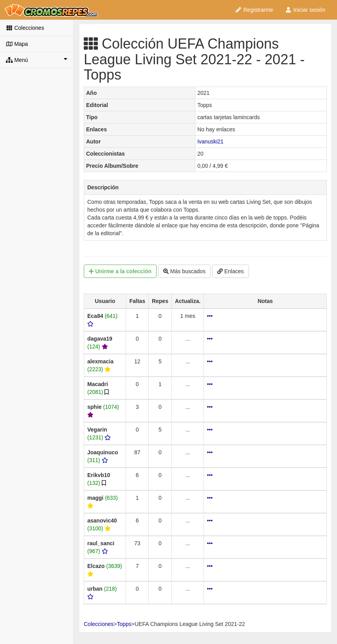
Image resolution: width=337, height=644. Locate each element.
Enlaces (231, 271)
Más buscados (184, 271)
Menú (37, 60)
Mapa (17, 44)
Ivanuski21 (210, 141)
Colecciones (25, 28)
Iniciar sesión (305, 10)
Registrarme (254, 10)
